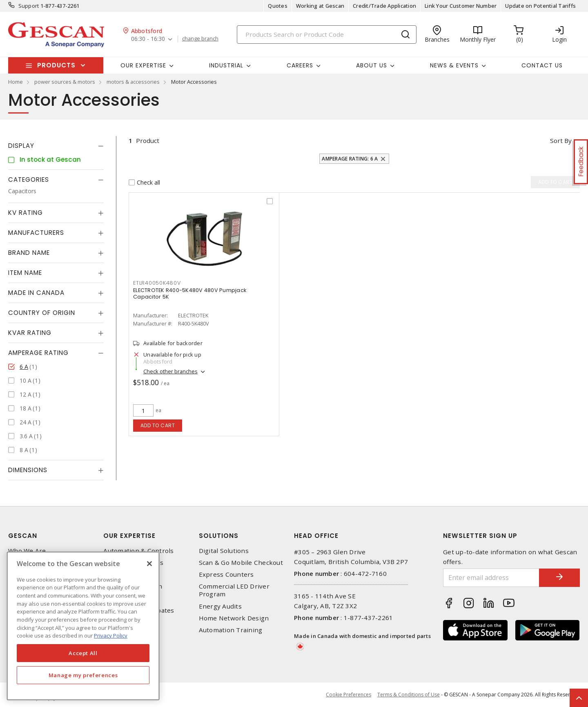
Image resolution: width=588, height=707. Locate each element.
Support (29, 6)
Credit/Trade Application (384, 6)
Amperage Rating (38, 353)
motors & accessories (133, 82)
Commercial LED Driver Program (234, 590)
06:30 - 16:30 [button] (148, 39)
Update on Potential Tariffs (540, 6)
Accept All (83, 653)
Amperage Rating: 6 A (350, 159)
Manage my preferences (83, 675)
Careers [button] (300, 65)
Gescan (23, 536)
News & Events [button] (454, 65)
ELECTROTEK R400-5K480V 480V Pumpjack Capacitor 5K (190, 293)
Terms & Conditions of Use (409, 695)
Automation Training (231, 630)
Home (16, 82)
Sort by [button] (561, 141)
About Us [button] (372, 65)
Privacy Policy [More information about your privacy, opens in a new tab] (111, 636)
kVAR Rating (30, 333)
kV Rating (26, 213)
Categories (29, 180)
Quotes (278, 6)
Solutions (219, 536)
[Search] (327, 35)
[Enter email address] (491, 578)
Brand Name (29, 253)
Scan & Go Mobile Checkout (241, 563)
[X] (149, 564)
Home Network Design (234, 618)
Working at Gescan (320, 6)
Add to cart (158, 425)
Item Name (25, 273)
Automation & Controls (138, 551)
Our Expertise (129, 536)
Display (21, 146)
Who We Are (27, 551)
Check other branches (170, 371)
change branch (200, 39)
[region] (83, 626)
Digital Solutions (224, 551)
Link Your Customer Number (461, 6)
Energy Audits (220, 606)
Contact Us (542, 65)
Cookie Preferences (349, 695)
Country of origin (42, 313)
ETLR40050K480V (157, 283)
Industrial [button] (226, 65)
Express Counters (226, 574)
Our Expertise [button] (143, 65)
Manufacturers (36, 233)
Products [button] (56, 65)
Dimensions (28, 470)
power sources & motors (65, 82)
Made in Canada (36, 293)
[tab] (56, 146)
